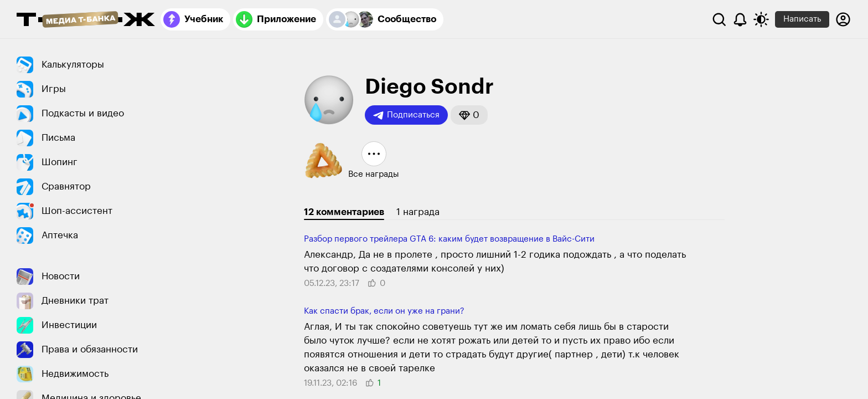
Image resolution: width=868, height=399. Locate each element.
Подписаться (406, 115)
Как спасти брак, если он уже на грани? (384, 311)
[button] (469, 115)
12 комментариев (344, 212)
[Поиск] (719, 19)
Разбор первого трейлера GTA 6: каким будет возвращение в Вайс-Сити (449, 239)
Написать (802, 19)
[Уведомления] (740, 19)
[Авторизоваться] (843, 19)
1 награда (418, 212)
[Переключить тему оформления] (761, 19)
